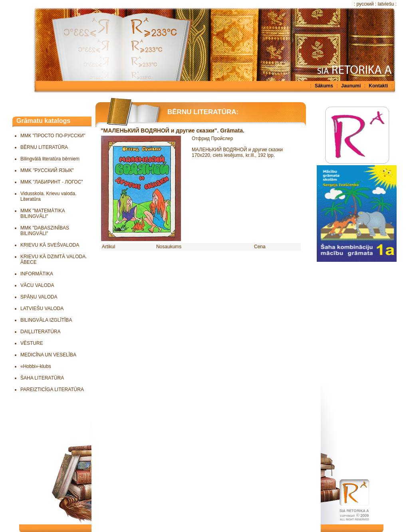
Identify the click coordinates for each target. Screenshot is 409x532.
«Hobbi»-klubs (36, 366)
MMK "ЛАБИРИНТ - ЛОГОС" (52, 182)
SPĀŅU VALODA (39, 297)
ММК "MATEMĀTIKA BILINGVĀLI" (43, 214)
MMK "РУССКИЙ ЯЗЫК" (47, 170)
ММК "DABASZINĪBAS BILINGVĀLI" (45, 231)
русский (365, 4)
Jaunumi (351, 86)
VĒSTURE (32, 343)
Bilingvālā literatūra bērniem (50, 159)
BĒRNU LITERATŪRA (44, 147)
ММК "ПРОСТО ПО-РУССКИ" (53, 136)
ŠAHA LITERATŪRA (42, 378)
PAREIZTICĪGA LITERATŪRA (52, 390)
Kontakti (378, 86)
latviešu (386, 4)
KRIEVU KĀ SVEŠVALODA (50, 245)
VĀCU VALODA (37, 285)
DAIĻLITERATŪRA (40, 332)
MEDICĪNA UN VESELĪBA (48, 355)
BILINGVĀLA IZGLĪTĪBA (46, 320)
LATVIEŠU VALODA (42, 309)
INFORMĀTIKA (37, 274)
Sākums (324, 86)
